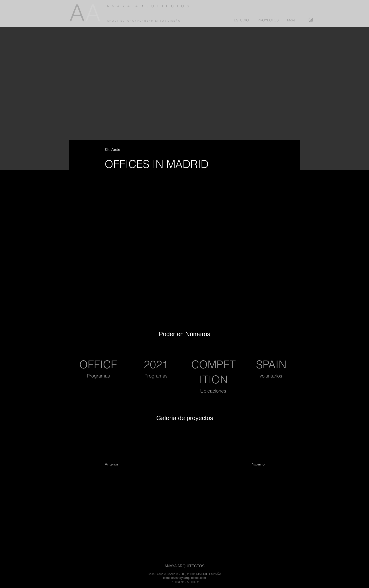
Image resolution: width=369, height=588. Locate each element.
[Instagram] (311, 20)
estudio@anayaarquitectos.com (184, 578)
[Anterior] (124, 464)
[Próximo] (249, 464)
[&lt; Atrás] (120, 150)
